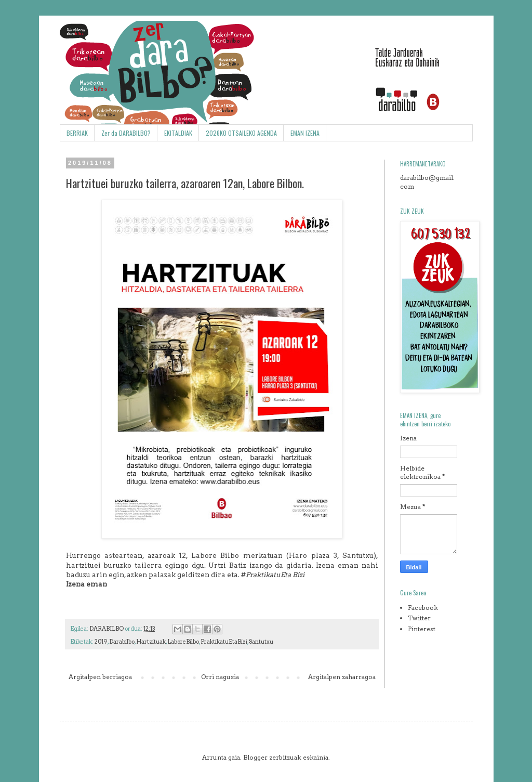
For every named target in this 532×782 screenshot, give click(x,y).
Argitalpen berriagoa (100, 677)
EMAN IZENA (305, 133)
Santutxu (261, 642)
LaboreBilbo (183, 642)
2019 (101, 642)
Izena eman (87, 584)
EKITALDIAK (178, 133)
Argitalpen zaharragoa (342, 677)
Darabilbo (122, 642)
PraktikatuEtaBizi (224, 642)
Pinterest (422, 629)
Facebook (423, 608)
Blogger (255, 757)
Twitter (419, 618)
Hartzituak (151, 642)
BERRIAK (77, 133)
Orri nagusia (220, 677)
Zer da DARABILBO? (126, 133)
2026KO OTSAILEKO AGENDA (241, 133)
